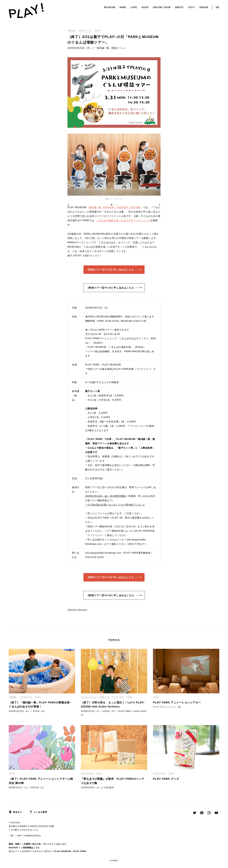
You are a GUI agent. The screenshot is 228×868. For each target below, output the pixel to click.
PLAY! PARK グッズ (166, 779)
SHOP (145, 7)
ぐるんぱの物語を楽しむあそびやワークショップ (123, 220)
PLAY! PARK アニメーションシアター (177, 703)
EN (218, 7)
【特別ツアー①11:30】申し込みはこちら (114, 270)
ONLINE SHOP (162, 7)
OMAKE (204, 7)
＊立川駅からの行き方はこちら (24, 830)
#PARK (98, 31)
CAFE (134, 7)
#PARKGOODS (87, 773)
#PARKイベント (85, 31)
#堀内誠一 (72, 31)
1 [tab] (112, 205)
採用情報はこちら (31, 848)
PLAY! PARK (80, 851)
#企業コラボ (104, 697)
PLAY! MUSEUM (63, 851)
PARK (123, 7)
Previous (70, 205)
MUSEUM (110, 7)
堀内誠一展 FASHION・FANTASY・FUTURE (115, 207)
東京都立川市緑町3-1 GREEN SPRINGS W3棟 (31, 826)
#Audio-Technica (89, 697)
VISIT (192, 7)
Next (158, 205)
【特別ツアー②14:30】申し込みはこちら (114, 288)
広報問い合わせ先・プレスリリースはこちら (45, 844)
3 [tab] (117, 205)
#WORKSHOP (26, 697)
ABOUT (179, 7)
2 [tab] (114, 205)
